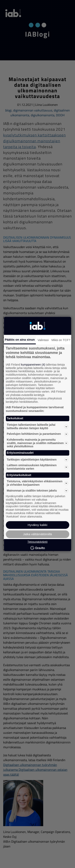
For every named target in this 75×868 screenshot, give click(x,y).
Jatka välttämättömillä (37, 534)
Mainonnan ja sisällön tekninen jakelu (38, 491)
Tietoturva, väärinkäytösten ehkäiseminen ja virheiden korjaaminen (38, 483)
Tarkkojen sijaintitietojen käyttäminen (38, 460)
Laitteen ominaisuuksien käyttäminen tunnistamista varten (38, 467)
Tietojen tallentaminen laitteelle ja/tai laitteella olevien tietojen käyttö (38, 426)
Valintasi (43, 340)
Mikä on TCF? (61, 340)
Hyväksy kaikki (37, 525)
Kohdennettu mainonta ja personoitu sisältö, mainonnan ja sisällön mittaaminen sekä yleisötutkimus (38, 443)
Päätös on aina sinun (20, 340)
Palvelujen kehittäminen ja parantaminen (38, 434)
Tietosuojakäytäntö (37, 542)
